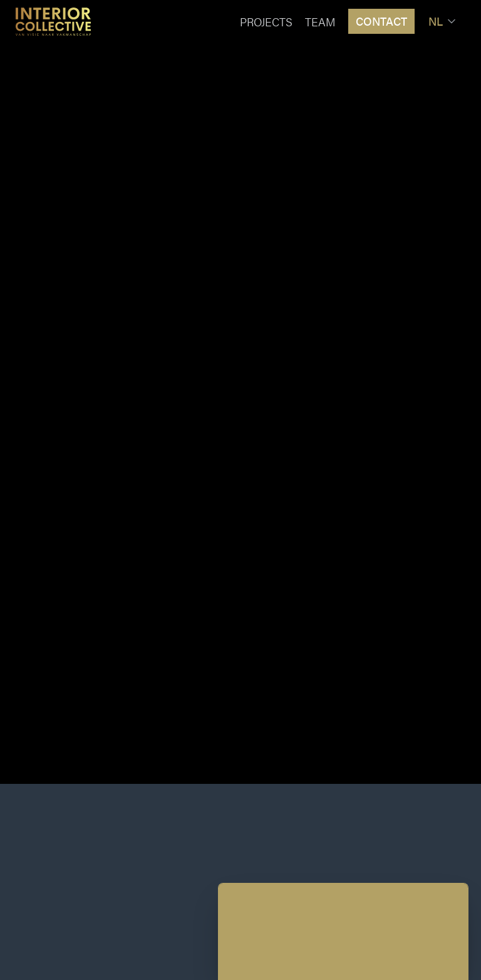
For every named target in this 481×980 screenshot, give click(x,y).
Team (320, 22)
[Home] (53, 22)
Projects (266, 22)
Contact (381, 21)
